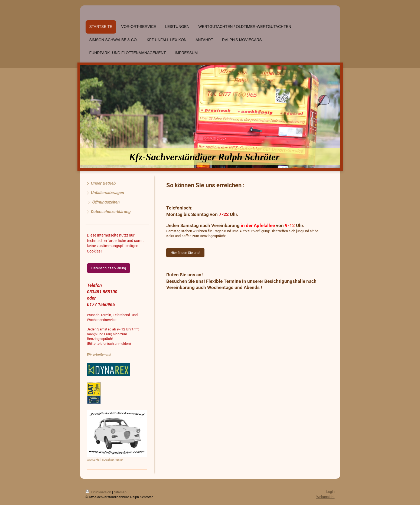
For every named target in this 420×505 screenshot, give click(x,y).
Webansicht (325, 497)
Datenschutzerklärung (109, 268)
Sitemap (120, 492)
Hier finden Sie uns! (185, 252)
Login (331, 492)
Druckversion (99, 492)
